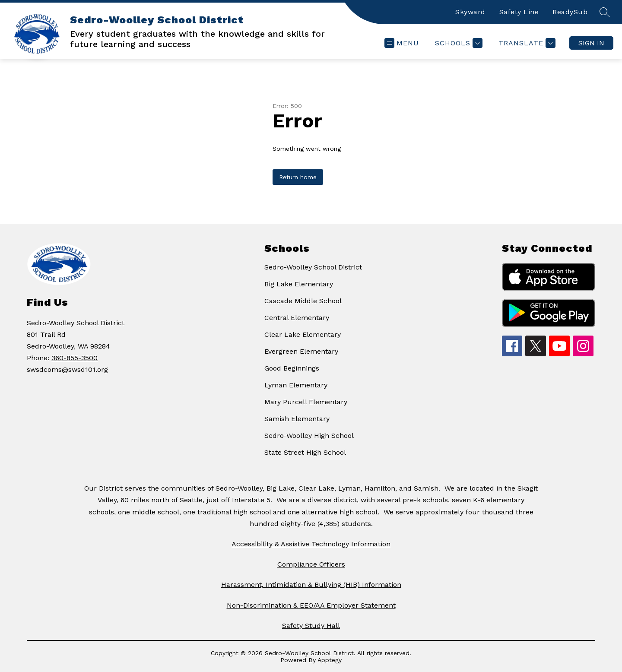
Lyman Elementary (296, 385)
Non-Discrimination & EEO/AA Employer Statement (311, 605)
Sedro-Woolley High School (309, 436)
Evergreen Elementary (301, 351)
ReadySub (570, 12)
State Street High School (305, 452)
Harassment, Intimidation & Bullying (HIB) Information (311, 585)
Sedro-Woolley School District (313, 267)
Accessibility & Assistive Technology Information (311, 544)
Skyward (470, 12)
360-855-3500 (75, 358)
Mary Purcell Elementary (306, 402)
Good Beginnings (292, 368)
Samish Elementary (297, 419)
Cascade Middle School (303, 301)
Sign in (591, 43)
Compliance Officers (311, 564)
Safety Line (519, 12)
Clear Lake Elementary (303, 334)
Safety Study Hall (311, 626)
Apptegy (330, 660)
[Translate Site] (526, 43)
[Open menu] (402, 43)
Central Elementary (297, 318)
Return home (298, 177)
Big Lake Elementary (299, 284)
